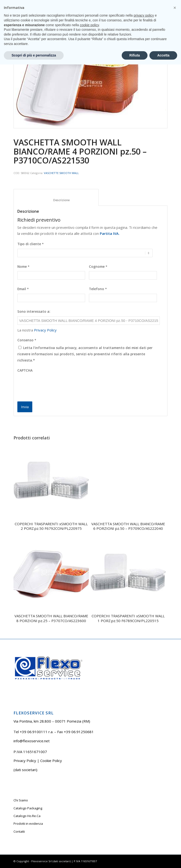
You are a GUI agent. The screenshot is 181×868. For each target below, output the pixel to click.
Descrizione (56, 200)
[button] (175, 811)
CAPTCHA (25, 370)
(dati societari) (25, 770)
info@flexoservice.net (32, 741)
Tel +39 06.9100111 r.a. (77, 3)
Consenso (27, 340)
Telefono (98, 289)
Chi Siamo (21, 800)
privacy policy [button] (144, 819)
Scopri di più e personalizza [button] (34, 859)
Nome (23, 267)
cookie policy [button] (89, 828)
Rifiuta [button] (135, 859)
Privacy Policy (45, 330)
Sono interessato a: (34, 312)
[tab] (56, 197)
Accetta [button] (163, 859)
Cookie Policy (51, 761)
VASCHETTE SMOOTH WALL (61, 173)
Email (23, 289)
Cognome (98, 267)
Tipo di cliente (30, 244)
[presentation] (54, 384)
